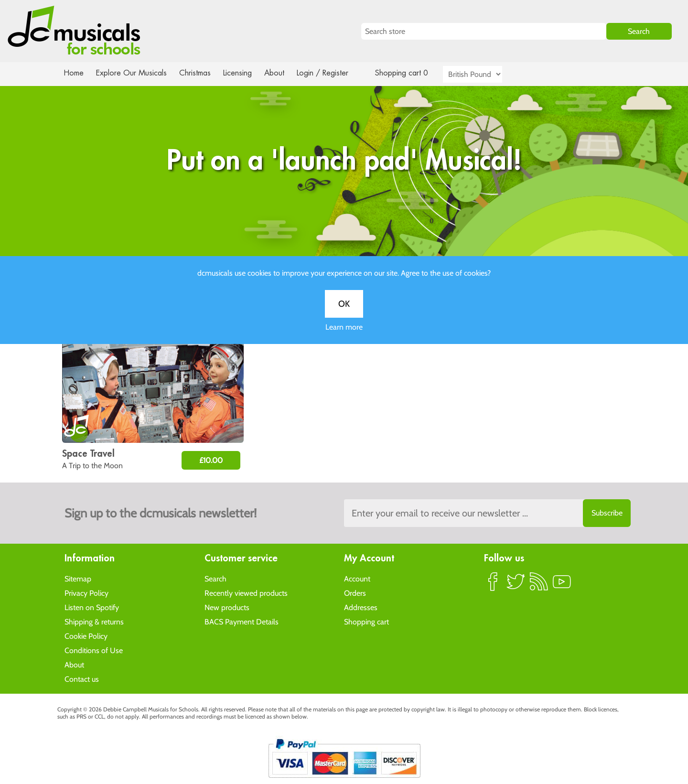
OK (344, 315)
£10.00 (211, 460)
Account (357, 578)
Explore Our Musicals (133, 73)
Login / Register (332, 73)
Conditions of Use (94, 650)
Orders (355, 593)
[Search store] (484, 31)
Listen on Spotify (92, 607)
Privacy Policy (86, 593)
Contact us (82, 679)
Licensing (245, 73)
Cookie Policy (86, 636)
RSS (539, 585)
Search (215, 578)
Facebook (493, 585)
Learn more (344, 338)
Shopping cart (366, 621)
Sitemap (78, 578)
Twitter (516, 585)
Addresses (361, 607)
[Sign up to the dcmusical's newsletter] (487, 513)
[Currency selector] (484, 74)
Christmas (199, 73)
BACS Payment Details (242, 621)
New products (227, 607)
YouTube (562, 585)
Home (74, 73)
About (283, 73)
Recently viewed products (246, 593)
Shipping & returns (94, 621)
